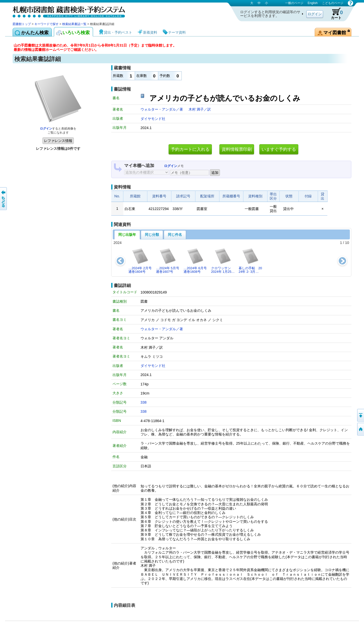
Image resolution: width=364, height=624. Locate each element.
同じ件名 (175, 235)
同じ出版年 (127, 235)
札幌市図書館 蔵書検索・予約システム (66, 11)
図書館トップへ (360, 429)
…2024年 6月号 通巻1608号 (195, 261)
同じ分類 (152, 235)
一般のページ (294, 3)
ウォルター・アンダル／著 (162, 109)
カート (334, 14)
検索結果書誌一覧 (74, 24)
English (313, 3)
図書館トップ (22, 24)
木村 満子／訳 (200, 109)
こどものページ (333, 3)
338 (144, 402)
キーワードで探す (47, 24)
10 (347, 243)
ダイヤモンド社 (153, 119)
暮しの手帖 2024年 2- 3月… (250, 261)
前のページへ (4, 199)
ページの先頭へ (360, 415)
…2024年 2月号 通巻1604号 (140, 261)
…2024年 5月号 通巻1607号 (168, 261)
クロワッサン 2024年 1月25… (223, 261)
